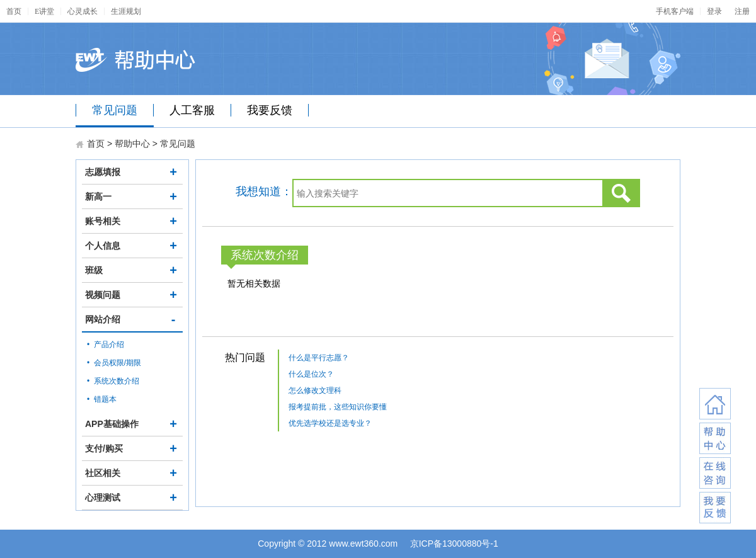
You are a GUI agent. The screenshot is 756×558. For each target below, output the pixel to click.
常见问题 (115, 110)
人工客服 (192, 110)
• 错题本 (102, 399)
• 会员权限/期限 (114, 363)
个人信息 (132, 246)
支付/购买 (132, 448)
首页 (14, 11)
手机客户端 (675, 11)
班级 (132, 270)
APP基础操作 (132, 424)
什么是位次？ (311, 374)
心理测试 (132, 498)
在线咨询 (715, 473)
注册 (742, 11)
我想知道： (264, 191)
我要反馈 (270, 110)
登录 (714, 11)
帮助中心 (132, 144)
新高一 (132, 196)
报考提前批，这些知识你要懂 (338, 407)
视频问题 (132, 295)
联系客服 (715, 438)
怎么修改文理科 (315, 390)
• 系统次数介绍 (113, 381)
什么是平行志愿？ (319, 358)
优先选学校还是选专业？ (330, 423)
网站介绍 (132, 319)
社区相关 (132, 473)
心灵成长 (83, 11)
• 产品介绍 (106, 344)
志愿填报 (132, 172)
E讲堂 (44, 11)
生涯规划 (126, 11)
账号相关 (132, 221)
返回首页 (715, 404)
